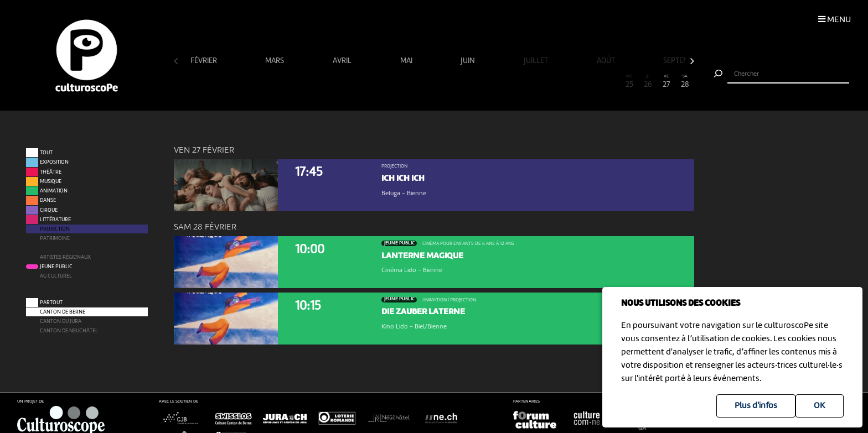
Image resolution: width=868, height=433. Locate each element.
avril (343, 61)
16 (462, 82)
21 (555, 82)
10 (350, 82)
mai (407, 61)
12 (387, 82)
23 (592, 82)
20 (536, 82)
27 (666, 82)
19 (518, 82)
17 (480, 82)
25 (629, 82)
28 (685, 82)
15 (443, 82)
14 (425, 82)
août (607, 61)
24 (611, 82)
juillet (537, 61)
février (205, 61)
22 (573, 82)
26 (648, 82)
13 (406, 82)
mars (275, 61)
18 (499, 82)
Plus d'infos (756, 406)
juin (469, 61)
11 (369, 82)
